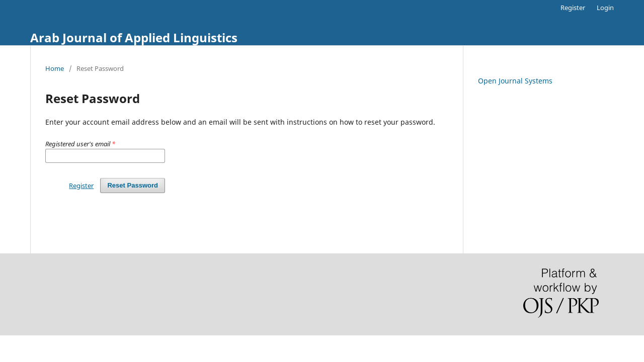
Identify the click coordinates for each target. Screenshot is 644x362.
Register (573, 8)
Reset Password (133, 185)
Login (605, 8)
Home (55, 68)
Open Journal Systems (515, 81)
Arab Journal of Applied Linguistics (134, 37)
